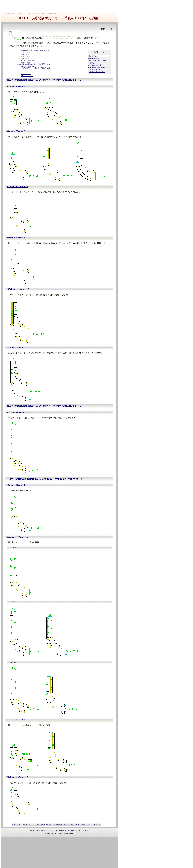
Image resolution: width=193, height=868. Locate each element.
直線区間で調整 (94, 59)
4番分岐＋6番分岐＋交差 (97, 72)
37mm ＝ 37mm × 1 (16, 485)
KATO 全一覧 (107, 29)
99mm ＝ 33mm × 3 (26, 58)
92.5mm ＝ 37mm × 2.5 (27, 76)
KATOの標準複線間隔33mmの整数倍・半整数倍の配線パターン (36, 50)
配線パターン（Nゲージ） (17, 14)
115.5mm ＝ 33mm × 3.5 (27, 60)
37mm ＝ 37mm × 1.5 (26, 70)
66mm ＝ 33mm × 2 (26, 54)
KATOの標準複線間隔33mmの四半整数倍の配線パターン (34, 64)
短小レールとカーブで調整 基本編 (34, 824)
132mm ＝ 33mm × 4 (26, 62)
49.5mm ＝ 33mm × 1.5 (27, 52)
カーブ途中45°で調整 (96, 65)
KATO (28, 14)
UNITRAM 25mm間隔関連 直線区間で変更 (60, 824)
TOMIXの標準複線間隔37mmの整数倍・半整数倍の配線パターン (36, 68)
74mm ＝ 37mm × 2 (26, 74)
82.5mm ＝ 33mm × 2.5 (27, 56)
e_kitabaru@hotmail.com (65, 830)
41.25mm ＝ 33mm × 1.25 (28, 66)
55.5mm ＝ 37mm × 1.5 (27, 72)
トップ (5, 14)
